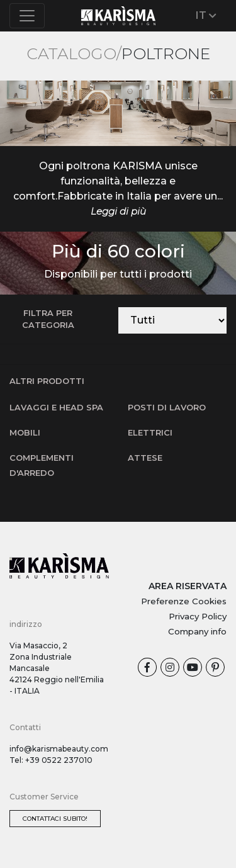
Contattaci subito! (55, 819)
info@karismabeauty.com (59, 749)
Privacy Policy (198, 616)
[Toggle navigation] (27, 16)
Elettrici (150, 432)
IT (206, 15)
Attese (145, 458)
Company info (197, 631)
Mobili (25, 432)
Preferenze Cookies (184, 601)
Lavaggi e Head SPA (56, 407)
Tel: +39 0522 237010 (51, 760)
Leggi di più (118, 211)
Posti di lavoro (167, 407)
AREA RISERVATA (188, 586)
